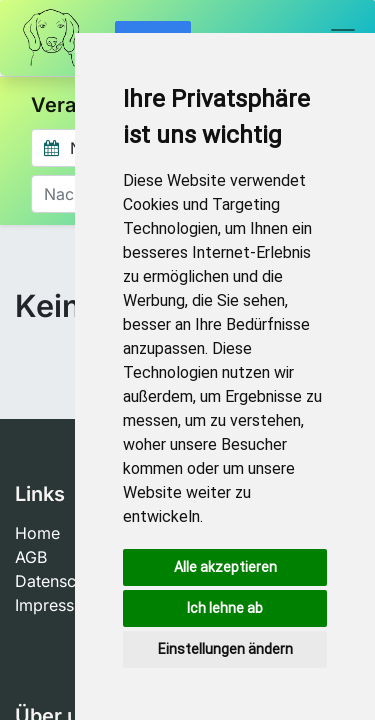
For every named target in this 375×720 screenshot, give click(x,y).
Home (37, 533)
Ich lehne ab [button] (225, 608)
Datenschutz (61, 581)
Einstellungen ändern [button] (225, 649)
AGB (31, 557)
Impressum (56, 605)
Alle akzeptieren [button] (225, 567)
